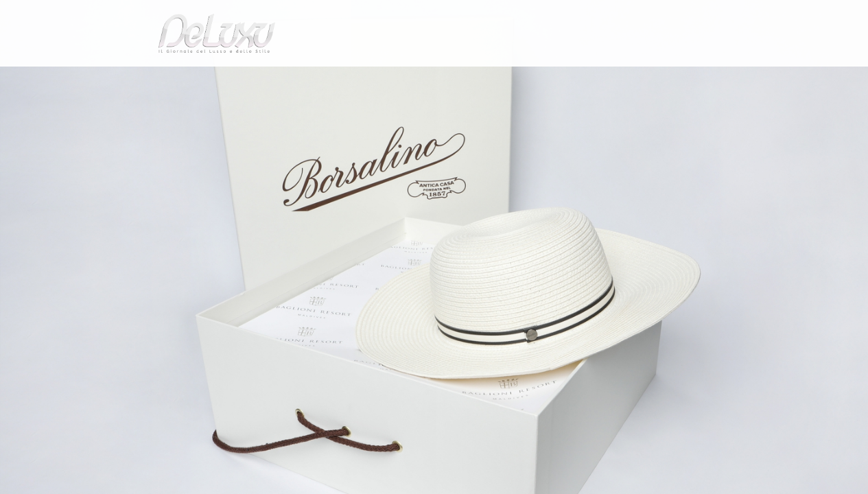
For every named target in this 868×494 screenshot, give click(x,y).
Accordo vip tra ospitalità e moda (267, 112)
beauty (432, 79)
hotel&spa (609, 79)
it (699, 17)
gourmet (736, 79)
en (743, 17)
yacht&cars (547, 79)
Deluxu (120, 112)
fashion (492, 79)
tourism (677, 79)
